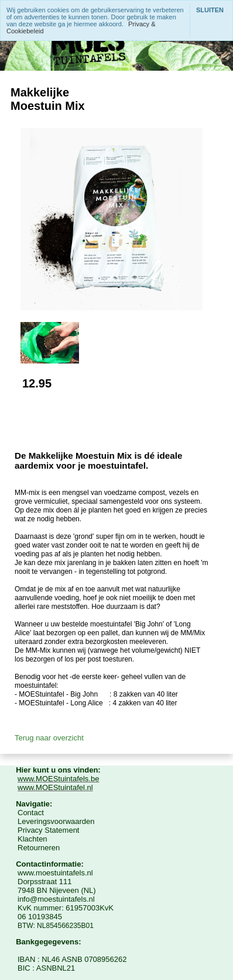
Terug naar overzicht (49, 738)
